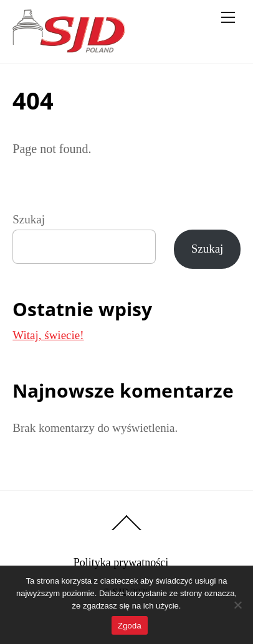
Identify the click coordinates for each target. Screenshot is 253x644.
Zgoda (130, 626)
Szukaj (29, 219)
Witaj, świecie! (48, 335)
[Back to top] (126, 530)
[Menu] (228, 17)
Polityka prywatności (121, 562)
